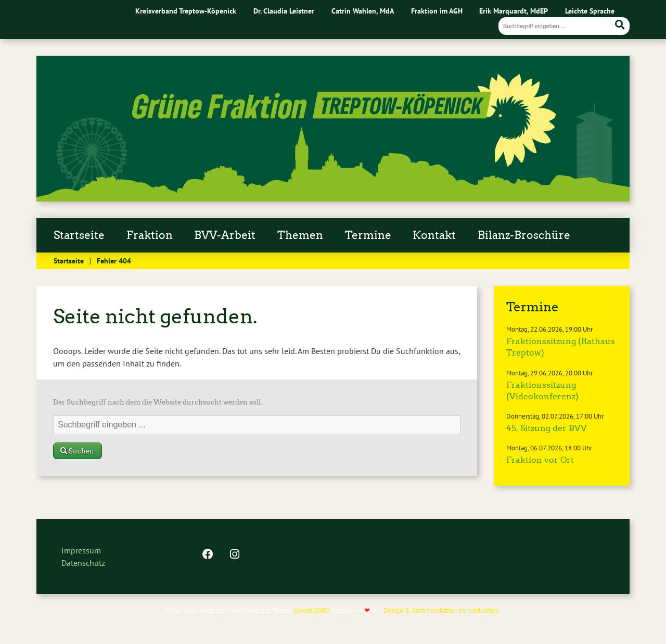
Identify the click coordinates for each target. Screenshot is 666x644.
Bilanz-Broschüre (524, 235)
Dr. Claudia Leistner (284, 11)
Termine (368, 235)
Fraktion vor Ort (540, 460)
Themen (300, 235)
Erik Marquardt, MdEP (514, 11)
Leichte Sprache (590, 11)
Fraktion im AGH (437, 11)
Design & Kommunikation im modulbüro (441, 610)
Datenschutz (83, 563)
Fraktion (150, 235)
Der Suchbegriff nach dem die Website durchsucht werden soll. (158, 402)
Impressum (81, 550)
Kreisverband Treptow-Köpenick (186, 11)
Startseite (79, 235)
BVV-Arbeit (225, 235)
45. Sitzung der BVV (547, 428)
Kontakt (434, 235)
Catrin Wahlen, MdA (363, 11)
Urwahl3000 (311, 610)
